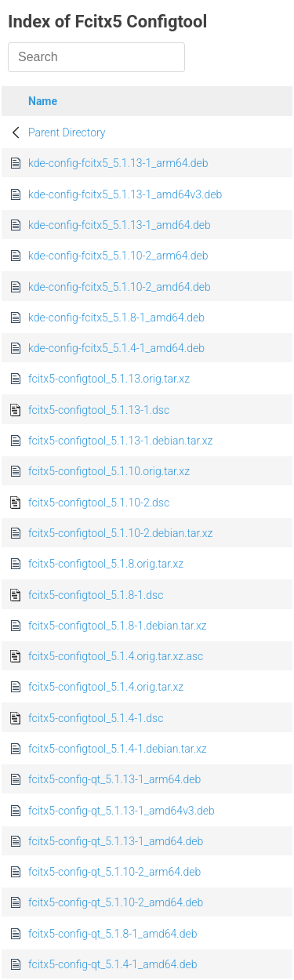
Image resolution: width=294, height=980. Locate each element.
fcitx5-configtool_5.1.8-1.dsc (96, 595)
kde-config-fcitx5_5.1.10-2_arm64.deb (118, 256)
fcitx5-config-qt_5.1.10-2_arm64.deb (114, 872)
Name (43, 101)
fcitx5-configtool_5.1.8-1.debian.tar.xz (118, 626)
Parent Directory (67, 132)
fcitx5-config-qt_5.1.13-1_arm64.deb (114, 779)
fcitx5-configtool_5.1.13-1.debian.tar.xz (120, 441)
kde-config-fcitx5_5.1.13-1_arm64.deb (118, 163)
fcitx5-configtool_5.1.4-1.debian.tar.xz (118, 749)
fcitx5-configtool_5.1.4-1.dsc (96, 718)
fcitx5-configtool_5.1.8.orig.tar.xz (106, 564)
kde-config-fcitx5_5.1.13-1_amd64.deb (120, 225)
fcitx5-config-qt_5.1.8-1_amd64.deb (113, 934)
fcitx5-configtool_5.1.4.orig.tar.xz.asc (116, 656)
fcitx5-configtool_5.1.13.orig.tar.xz (109, 379)
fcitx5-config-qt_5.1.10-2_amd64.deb (116, 902)
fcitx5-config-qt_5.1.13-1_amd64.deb (116, 841)
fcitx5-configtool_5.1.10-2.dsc (99, 503)
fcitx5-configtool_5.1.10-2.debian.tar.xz (120, 533)
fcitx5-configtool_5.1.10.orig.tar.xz (109, 471)
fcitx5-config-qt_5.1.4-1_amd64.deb (113, 964)
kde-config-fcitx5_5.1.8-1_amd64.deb (116, 318)
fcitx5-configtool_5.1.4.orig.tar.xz (106, 687)
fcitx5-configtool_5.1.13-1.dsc (99, 410)
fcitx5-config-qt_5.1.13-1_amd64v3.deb (122, 811)
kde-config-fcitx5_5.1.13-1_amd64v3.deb (125, 194)
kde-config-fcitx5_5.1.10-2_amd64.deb (120, 287)
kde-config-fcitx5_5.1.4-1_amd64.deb (116, 348)
